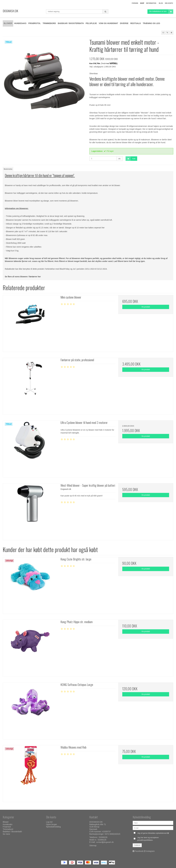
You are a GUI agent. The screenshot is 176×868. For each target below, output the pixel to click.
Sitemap (93, 846)
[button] (163, 33)
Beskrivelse (8, 169)
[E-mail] (153, 828)
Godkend (137, 845)
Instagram (150, 851)
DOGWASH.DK (10, 11)
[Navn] (153, 823)
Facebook (139, 851)
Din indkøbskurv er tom (161, 12)
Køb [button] (131, 159)
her (103, 228)
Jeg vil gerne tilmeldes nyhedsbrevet (153, 833)
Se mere (6, 834)
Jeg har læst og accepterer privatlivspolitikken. (148, 839)
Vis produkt (146, 307)
